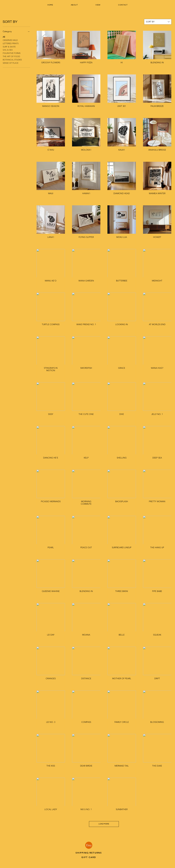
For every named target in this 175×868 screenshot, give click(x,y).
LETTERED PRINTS (11, 43)
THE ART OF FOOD (11, 56)
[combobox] (158, 22)
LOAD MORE (104, 824)
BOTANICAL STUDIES (12, 60)
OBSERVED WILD (10, 40)
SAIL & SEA (8, 50)
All (4, 37)
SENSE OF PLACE (11, 63)
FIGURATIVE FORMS (12, 53)
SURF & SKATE (9, 47)
